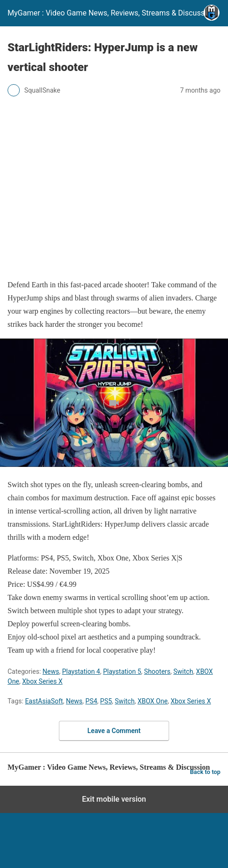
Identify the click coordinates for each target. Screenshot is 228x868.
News (51, 671)
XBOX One (153, 701)
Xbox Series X (42, 681)
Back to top (205, 772)
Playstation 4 (81, 671)
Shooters (157, 671)
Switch (183, 671)
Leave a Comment (114, 731)
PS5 (106, 701)
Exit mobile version (114, 799)
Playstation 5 (122, 671)
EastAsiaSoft (44, 701)
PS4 (91, 701)
